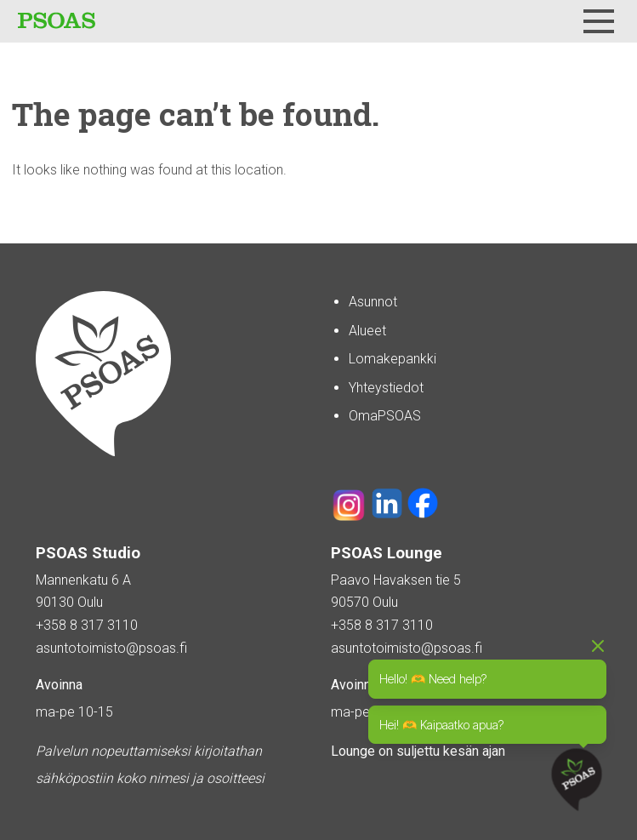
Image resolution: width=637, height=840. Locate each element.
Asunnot (373, 302)
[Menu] (599, 21)
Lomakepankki (392, 359)
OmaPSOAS (385, 416)
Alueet (367, 331)
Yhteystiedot (386, 388)
